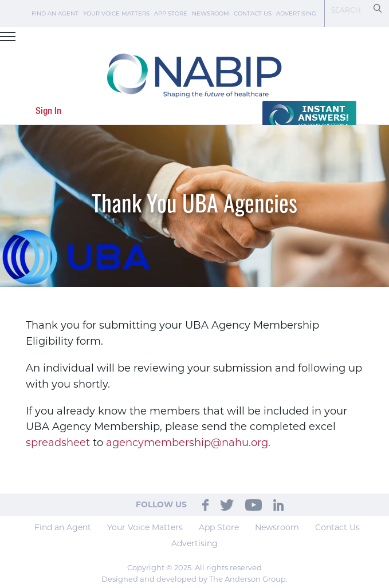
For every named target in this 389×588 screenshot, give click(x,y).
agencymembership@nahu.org (187, 443)
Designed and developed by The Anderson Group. (194, 579)
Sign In (48, 111)
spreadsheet (58, 443)
